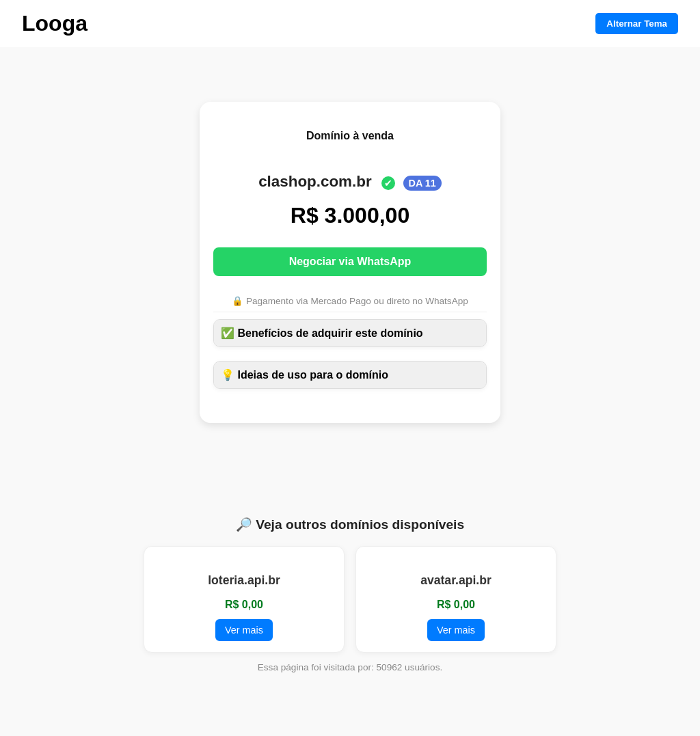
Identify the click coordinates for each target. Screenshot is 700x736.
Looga (55, 23)
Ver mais (244, 630)
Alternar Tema (637, 24)
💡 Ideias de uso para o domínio (305, 375)
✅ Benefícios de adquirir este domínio (322, 333)
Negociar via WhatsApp (350, 261)
